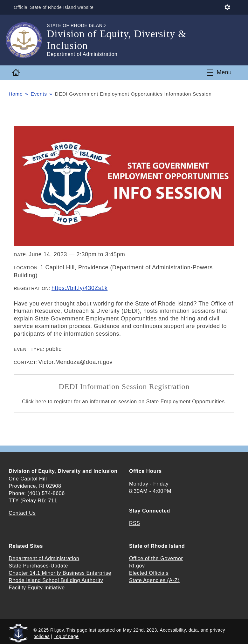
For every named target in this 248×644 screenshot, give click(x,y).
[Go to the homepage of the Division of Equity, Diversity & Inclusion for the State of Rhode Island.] (28, 40)
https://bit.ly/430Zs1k (79, 288)
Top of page (66, 636)
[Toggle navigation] (219, 73)
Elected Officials (149, 573)
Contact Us (22, 513)
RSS (135, 523)
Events (39, 94)
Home (16, 94)
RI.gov (137, 566)
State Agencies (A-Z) (154, 580)
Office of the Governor (156, 558)
